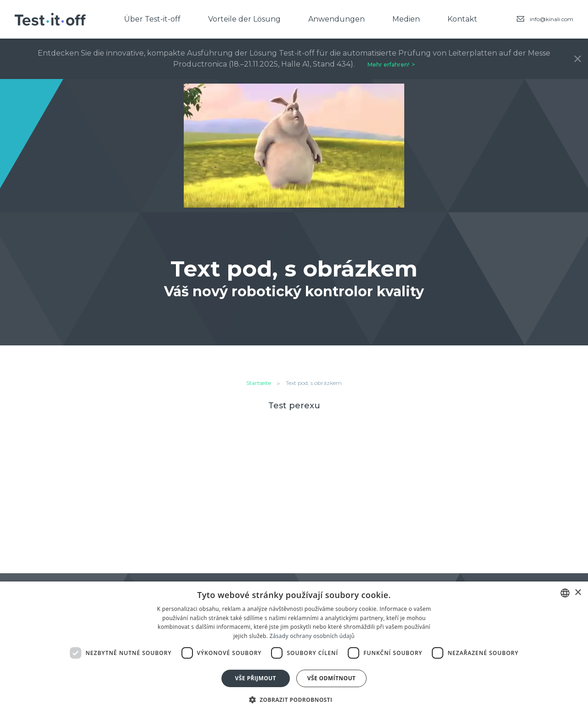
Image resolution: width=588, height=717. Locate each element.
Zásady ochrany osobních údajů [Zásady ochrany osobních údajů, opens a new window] (312, 636)
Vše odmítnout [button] (331, 678)
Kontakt (462, 19)
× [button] (578, 593)
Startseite (259, 383)
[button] (294, 700)
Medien (406, 19)
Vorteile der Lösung (244, 19)
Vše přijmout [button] (256, 678)
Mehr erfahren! (388, 65)
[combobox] (565, 593)
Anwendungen (336, 19)
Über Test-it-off (152, 19)
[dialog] (294, 649)
